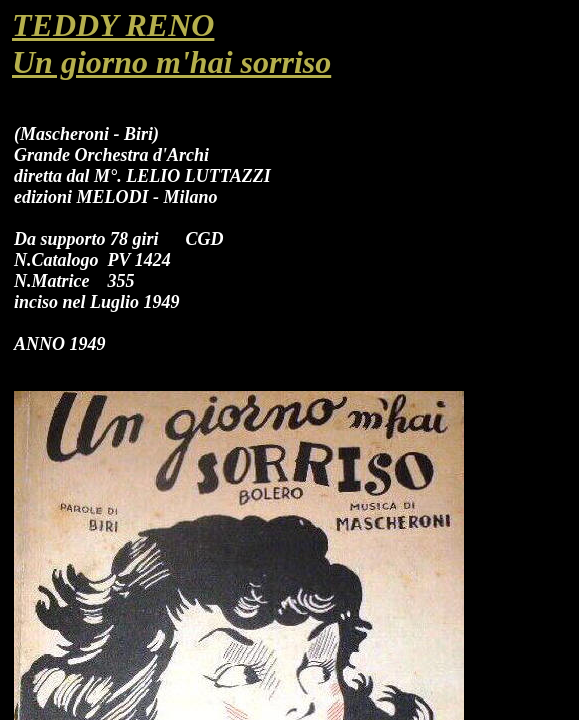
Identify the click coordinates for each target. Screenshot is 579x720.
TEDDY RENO (113, 25)
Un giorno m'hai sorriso (171, 62)
